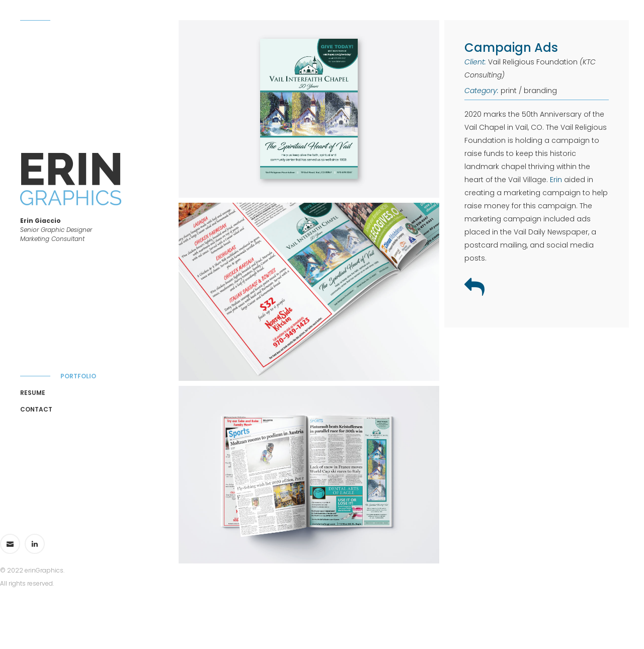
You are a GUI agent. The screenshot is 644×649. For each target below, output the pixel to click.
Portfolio (78, 376)
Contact (36, 409)
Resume (33, 393)
